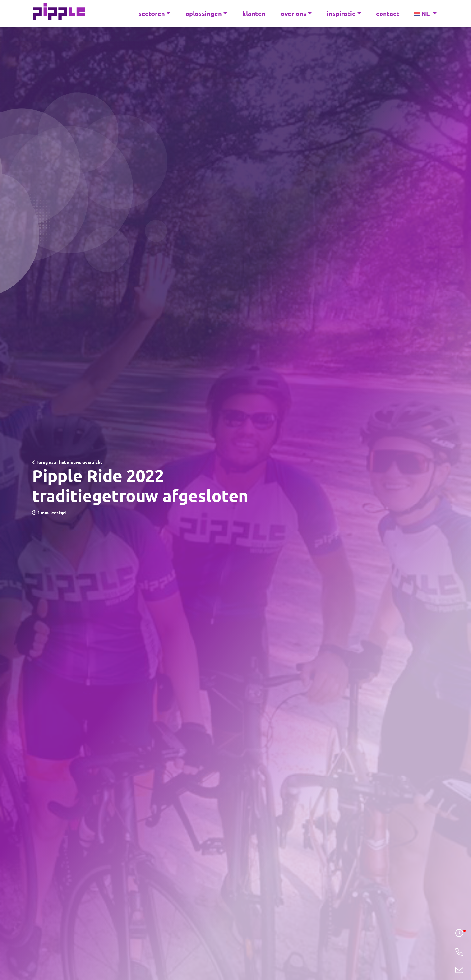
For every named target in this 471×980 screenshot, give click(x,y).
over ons (296, 14)
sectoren (154, 14)
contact (388, 14)
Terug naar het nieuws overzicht (67, 462)
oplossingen (206, 14)
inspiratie (344, 14)
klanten (254, 14)
